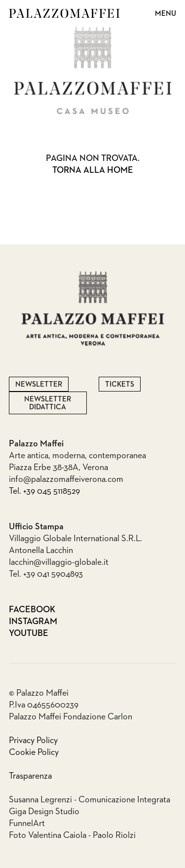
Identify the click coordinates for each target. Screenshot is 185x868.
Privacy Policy (33, 741)
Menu (166, 14)
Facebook (18, 610)
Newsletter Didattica (48, 403)
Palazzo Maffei (64, 13)
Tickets (120, 384)
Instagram (18, 622)
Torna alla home (93, 170)
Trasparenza (30, 776)
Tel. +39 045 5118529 (44, 491)
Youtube (18, 633)
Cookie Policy (34, 752)
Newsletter (39, 384)
